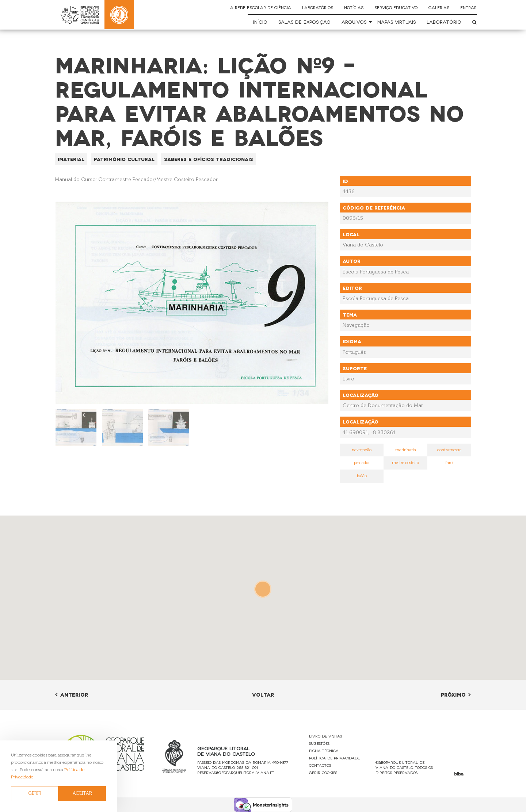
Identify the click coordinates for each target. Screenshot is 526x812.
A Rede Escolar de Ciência (261, 7)
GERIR (35, 793)
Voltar (263, 694)
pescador (362, 463)
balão (362, 476)
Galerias (439, 7)
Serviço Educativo (396, 7)
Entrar (468, 7)
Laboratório (444, 22)
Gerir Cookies (323, 772)
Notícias (354, 7)
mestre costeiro (405, 463)
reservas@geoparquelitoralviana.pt (236, 772)
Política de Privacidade (334, 758)
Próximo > (456, 694)
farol (449, 463)
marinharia (406, 450)
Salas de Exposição (304, 22)
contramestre (449, 450)
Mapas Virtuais (397, 22)
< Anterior (71, 694)
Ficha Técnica (324, 750)
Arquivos (354, 22)
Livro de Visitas (325, 736)
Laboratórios (318, 7)
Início (260, 22)
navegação (362, 450)
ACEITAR (82, 793)
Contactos (320, 765)
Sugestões (319, 743)
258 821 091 (247, 767)
